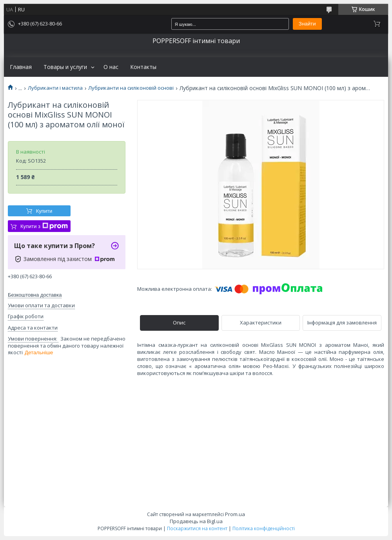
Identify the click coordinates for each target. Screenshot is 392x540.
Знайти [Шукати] (307, 24)
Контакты (143, 67)
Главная (21, 67)
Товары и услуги (65, 67)
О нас (111, 67)
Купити (44, 211)
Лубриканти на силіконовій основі (131, 88)
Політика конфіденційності (264, 528)
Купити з (44, 226)
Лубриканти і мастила (55, 88)
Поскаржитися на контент (197, 528)
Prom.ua (235, 514)
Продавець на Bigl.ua (196, 521)
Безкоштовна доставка (35, 295)
